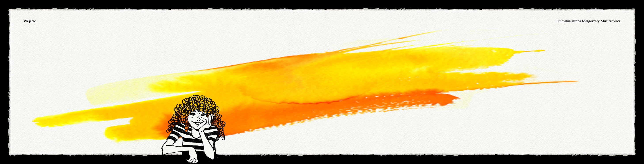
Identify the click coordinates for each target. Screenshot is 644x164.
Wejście (30, 21)
